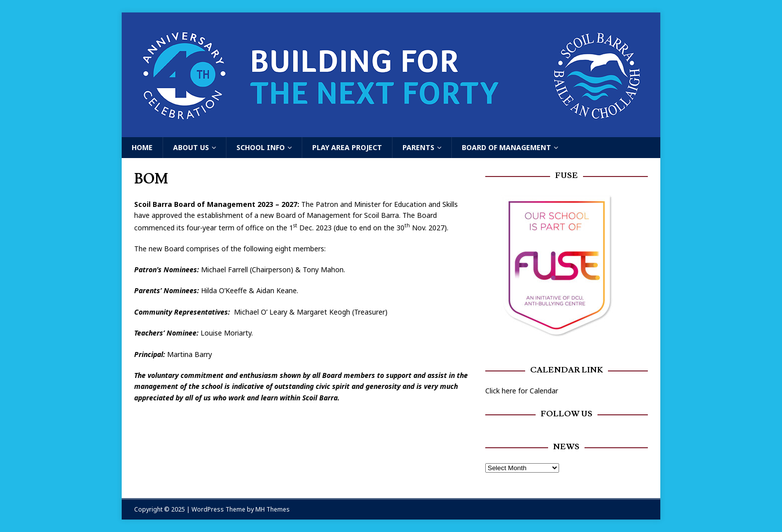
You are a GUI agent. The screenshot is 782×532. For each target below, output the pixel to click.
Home (142, 147)
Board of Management (506, 147)
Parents (418, 147)
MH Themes (273, 509)
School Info (261, 147)
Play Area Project (347, 147)
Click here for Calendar (522, 391)
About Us (191, 147)
